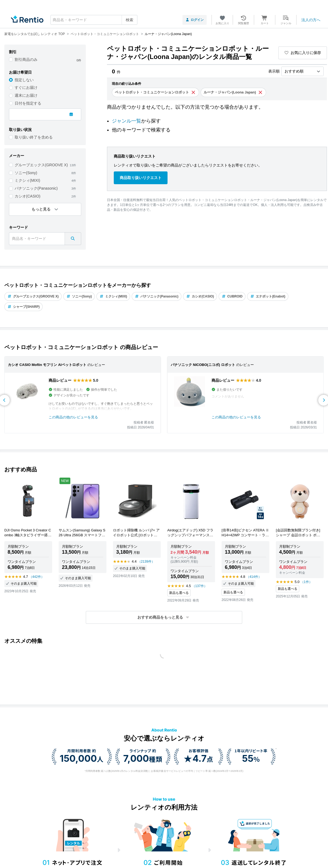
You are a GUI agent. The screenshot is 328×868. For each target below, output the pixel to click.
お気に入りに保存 (303, 53)
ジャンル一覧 (127, 121)
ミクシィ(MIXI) (27, 180)
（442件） (37, 577)
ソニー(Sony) (26, 173)
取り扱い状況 (20, 130)
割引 (13, 52)
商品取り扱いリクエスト (141, 178)
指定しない (24, 80)
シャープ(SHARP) (23, 307)
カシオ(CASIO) (28, 196)
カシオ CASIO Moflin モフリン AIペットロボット (47, 365)
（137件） (200, 586)
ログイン (195, 20)
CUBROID (232, 296)
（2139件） (146, 562)
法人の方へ (311, 20)
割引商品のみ (26, 59)
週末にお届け (26, 95)
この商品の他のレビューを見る (73, 417)
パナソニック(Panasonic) (36, 188)
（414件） (254, 577)
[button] (164, 617)
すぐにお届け (26, 87)
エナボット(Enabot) (268, 296)
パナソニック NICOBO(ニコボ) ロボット (203, 365)
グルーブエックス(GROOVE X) (41, 165)
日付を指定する (28, 103)
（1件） (306, 582)
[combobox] (94, 20)
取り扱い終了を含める (34, 137)
